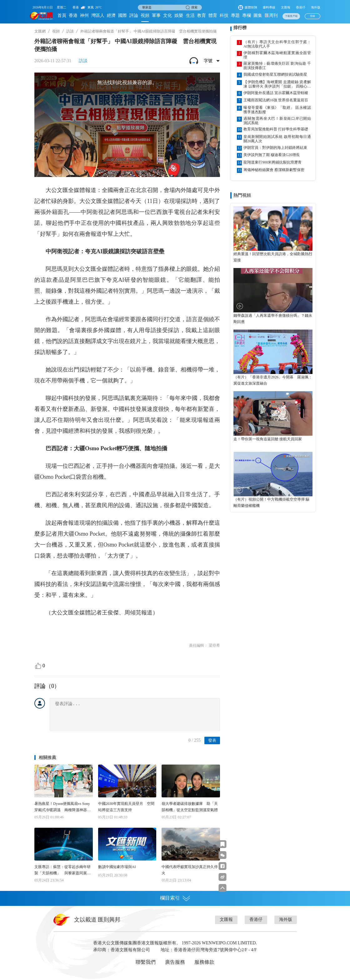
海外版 (316, 7)
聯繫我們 (146, 962)
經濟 (111, 15)
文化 (167, 15)
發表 (212, 740)
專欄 (247, 15)
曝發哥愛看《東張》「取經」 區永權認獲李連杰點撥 (277, 110)
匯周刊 (271, 15)
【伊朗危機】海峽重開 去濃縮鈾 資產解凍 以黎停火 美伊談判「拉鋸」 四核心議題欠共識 (277, 84)
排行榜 (240, 28)
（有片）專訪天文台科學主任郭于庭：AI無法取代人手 (277, 44)
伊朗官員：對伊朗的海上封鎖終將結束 (275, 148)
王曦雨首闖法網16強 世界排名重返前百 (276, 100)
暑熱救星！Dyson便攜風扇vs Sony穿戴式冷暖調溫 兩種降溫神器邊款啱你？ (62, 807)
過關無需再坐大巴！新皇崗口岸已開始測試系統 (277, 121)
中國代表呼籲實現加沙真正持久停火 (190, 870)
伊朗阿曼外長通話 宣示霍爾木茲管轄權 (276, 93)
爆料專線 (269, 7)
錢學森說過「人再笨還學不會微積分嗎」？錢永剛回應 (273, 319)
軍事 (156, 15)
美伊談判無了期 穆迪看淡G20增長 (272, 155)
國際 (122, 15)
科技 (224, 15)
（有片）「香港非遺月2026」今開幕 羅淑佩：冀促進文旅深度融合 (273, 380)
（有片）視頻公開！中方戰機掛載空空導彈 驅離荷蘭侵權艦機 (271, 503)
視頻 (145, 15)
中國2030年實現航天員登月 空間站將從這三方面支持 (126, 807)
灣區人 (98, 15)
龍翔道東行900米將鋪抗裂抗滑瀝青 (272, 162)
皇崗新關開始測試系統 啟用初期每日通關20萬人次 (277, 139)
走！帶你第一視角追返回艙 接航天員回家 (268, 439)
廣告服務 (175, 962)
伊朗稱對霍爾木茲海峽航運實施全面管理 (277, 55)
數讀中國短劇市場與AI (117, 867)
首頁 (62, 15)
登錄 (312, 16)
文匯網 (40, 31)
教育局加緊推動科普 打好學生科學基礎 (276, 129)
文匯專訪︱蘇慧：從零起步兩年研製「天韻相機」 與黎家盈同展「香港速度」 (62, 870)
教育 (202, 15)
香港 (73, 15)
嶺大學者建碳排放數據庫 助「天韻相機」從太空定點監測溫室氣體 (190, 807)
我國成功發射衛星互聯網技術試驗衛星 (275, 74)
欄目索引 (175, 898)
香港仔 (301, 7)
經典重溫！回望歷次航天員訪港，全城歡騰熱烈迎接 (273, 257)
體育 (213, 15)
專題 (235, 15)
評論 (134, 15)
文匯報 (286, 7)
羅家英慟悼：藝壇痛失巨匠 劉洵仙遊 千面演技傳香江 (277, 66)
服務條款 (204, 962)
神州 (84, 15)
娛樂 (179, 15)
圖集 (258, 15)
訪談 (70, 31)
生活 (190, 15)
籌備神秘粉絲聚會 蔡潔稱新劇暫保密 (274, 170)
